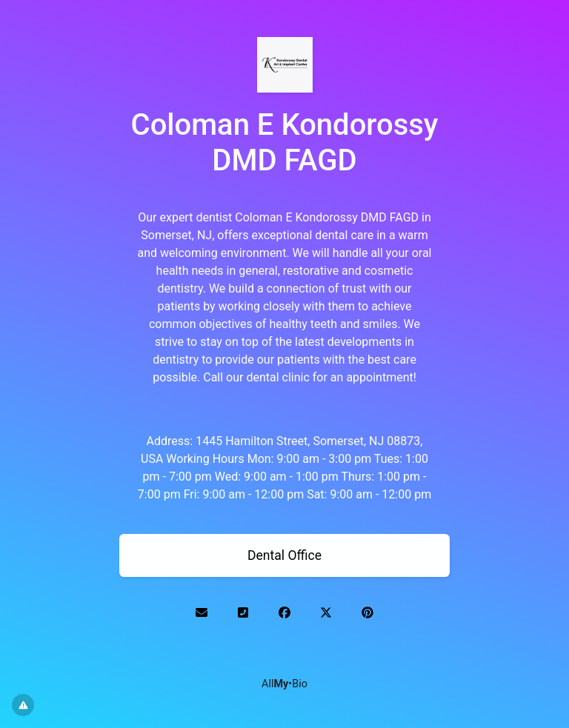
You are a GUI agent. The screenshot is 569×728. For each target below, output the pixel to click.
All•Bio (284, 684)
